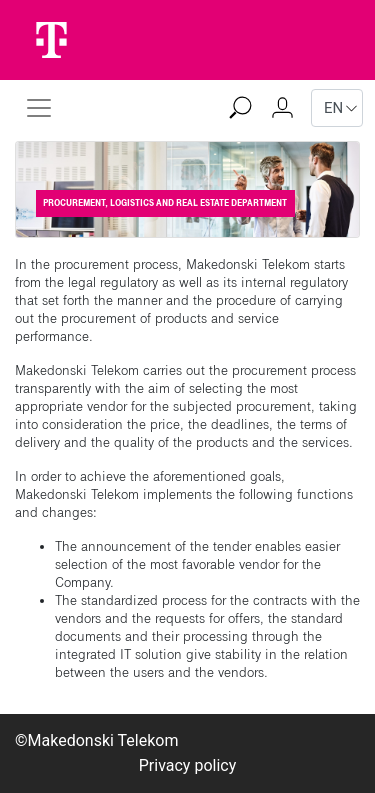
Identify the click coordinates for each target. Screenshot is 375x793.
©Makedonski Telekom (96, 740)
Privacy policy (188, 765)
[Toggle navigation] (39, 108)
